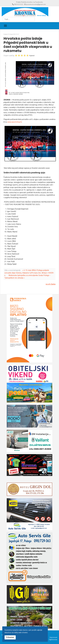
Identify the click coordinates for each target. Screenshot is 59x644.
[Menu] (5, 26)
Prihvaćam (10, 637)
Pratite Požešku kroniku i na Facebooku (29, 2)
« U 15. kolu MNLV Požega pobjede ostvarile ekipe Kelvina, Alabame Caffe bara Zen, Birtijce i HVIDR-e (29, 273)
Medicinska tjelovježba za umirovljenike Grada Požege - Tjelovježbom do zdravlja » (27, 276)
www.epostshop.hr (15, 122)
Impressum (53, 637)
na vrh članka (51, 284)
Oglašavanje (53, 639)
